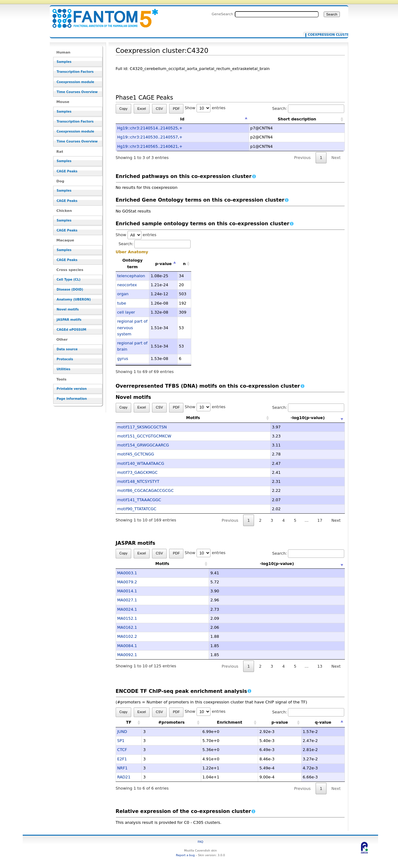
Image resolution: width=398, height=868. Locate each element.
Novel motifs (68, 309)
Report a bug (185, 855)
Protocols (65, 359)
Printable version (72, 389)
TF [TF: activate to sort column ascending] (129, 722)
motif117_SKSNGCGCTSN (142, 427)
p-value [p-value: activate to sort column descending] (163, 264)
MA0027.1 (127, 600)
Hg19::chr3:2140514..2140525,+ (150, 128)
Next (336, 158)
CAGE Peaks (67, 171)
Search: (308, 108)
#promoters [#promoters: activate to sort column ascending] (171, 722)
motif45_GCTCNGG (136, 454)
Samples (64, 62)
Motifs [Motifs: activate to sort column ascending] (162, 418)
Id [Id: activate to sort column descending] (182, 119)
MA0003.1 (127, 573)
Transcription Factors (75, 72)
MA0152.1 (127, 618)
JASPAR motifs (69, 320)
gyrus (123, 359)
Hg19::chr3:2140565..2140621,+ (150, 146)
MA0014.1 (127, 591)
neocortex (127, 285)
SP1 (121, 741)
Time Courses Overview (77, 92)
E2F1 (122, 759)
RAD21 (124, 777)
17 (320, 520)
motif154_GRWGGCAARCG (143, 445)
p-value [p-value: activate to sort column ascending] (280, 722)
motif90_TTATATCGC (137, 509)
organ (123, 294)
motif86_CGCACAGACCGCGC (146, 490)
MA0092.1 (127, 655)
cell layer (126, 312)
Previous (303, 158)
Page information (72, 399)
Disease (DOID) (70, 289)
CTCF (122, 750)
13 (320, 666)
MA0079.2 (127, 582)
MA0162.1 (127, 627)
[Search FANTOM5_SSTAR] (277, 14)
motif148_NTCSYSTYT (138, 481)
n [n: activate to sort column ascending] (184, 264)
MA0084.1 (127, 646)
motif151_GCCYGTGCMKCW (144, 436)
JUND (122, 732)
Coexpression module (75, 82)
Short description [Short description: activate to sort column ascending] (297, 119)
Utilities (63, 369)
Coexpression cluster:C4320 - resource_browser (101, 15)
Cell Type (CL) (69, 280)
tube (122, 303)
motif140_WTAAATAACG (141, 463)
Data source (67, 349)
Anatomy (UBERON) (74, 299)
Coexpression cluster (324, 35)
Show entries (205, 108)
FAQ (201, 842)
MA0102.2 (127, 636)
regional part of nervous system (132, 328)
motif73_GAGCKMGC (137, 472)
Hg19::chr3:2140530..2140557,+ (150, 137)
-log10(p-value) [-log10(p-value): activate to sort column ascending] (277, 418)
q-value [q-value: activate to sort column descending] (323, 722)
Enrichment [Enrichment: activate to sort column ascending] (229, 722)
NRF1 (123, 768)
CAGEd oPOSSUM (71, 330)
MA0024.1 (127, 609)
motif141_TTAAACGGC (139, 500)
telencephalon (131, 276)
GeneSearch (222, 14)
